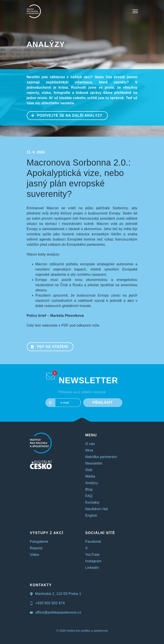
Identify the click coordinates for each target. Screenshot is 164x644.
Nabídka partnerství (101, 457)
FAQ (89, 496)
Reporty (36, 548)
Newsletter (94, 463)
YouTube (93, 555)
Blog (89, 489)
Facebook (93, 542)
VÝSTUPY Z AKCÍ (47, 533)
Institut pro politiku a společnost (87, 631)
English (91, 515)
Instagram (94, 561)
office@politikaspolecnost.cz (56, 612)
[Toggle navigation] (135, 11)
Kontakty (92, 502)
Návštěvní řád (97, 509)
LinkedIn (92, 568)
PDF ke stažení (48, 346)
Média (90, 476)
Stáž (89, 470)
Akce (89, 450)
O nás (90, 444)
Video (35, 555)
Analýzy (46, 44)
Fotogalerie (39, 542)
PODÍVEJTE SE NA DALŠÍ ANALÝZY (65, 115)
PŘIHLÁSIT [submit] (103, 402)
